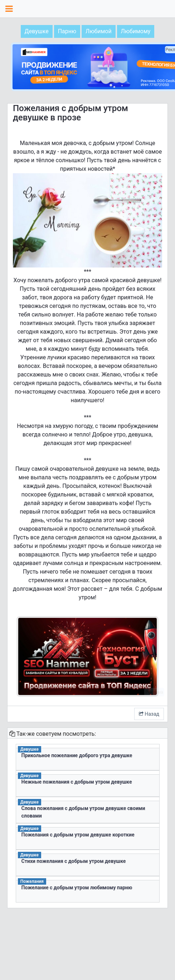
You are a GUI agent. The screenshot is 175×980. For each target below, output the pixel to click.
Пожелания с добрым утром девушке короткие (78, 835)
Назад (149, 714)
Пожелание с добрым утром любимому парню (77, 887)
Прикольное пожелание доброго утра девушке (77, 755)
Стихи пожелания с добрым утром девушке (74, 861)
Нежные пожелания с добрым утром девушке (77, 782)
